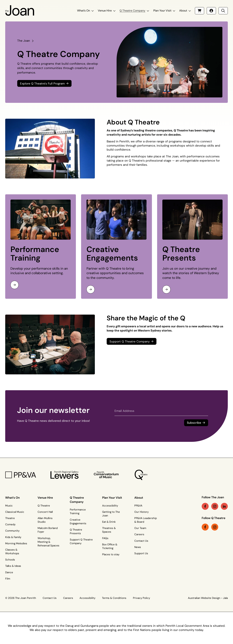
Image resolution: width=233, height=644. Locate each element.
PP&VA (138, 506)
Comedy (10, 524)
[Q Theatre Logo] (141, 475)
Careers (139, 534)
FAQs (105, 538)
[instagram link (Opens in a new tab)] (215, 506)
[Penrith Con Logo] (107, 475)
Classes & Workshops (12, 552)
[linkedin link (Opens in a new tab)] (224, 506)
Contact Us (141, 541)
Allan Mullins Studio (45, 520)
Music (9, 506)
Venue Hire (105, 11)
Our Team (140, 528)
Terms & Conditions (114, 598)
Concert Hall (45, 512)
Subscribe (194, 423)
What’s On (84, 11)
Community (12, 531)
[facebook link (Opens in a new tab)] (205, 506)
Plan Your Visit (162, 11)
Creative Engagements (112, 254)
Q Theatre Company (132, 11)
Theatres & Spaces (109, 530)
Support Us (141, 553)
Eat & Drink (109, 522)
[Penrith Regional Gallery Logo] (65, 475)
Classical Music (15, 512)
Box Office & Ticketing (110, 546)
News (138, 547)
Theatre (10, 518)
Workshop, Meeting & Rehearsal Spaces (48, 542)
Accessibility (110, 506)
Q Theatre (44, 506)
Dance (9, 572)
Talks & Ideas (13, 566)
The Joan (24, 41)
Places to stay (111, 554)
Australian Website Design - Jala (208, 598)
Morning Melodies (16, 543)
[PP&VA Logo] (21, 475)
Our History (141, 512)
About (183, 11)
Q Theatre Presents (181, 254)
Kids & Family (13, 537)
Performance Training (35, 254)
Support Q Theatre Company (81, 541)
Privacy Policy (141, 598)
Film (8, 579)
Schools (10, 560)
